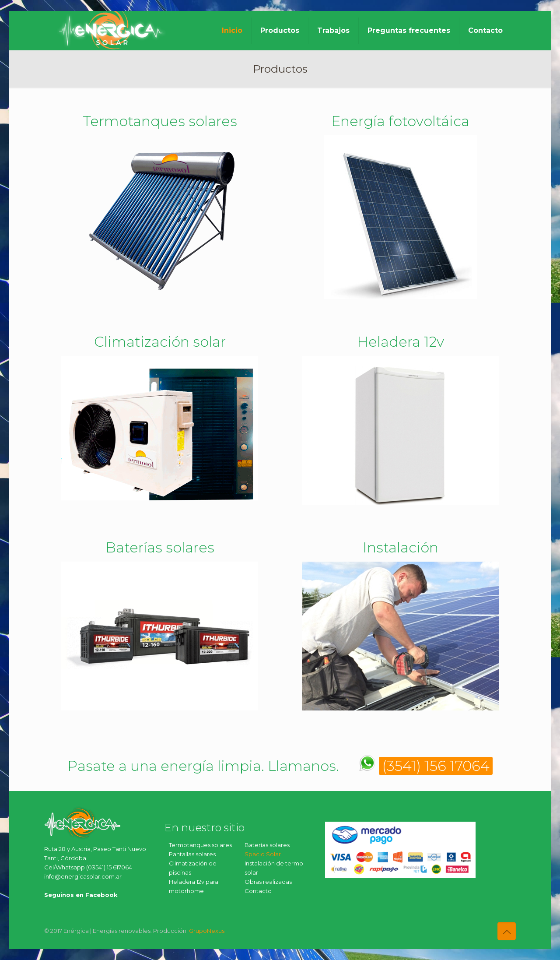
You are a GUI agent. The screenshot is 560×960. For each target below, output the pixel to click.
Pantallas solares (192, 854)
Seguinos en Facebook (81, 895)
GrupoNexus (207, 931)
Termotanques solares (200, 845)
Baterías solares (267, 845)
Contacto (258, 891)
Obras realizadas (268, 882)
